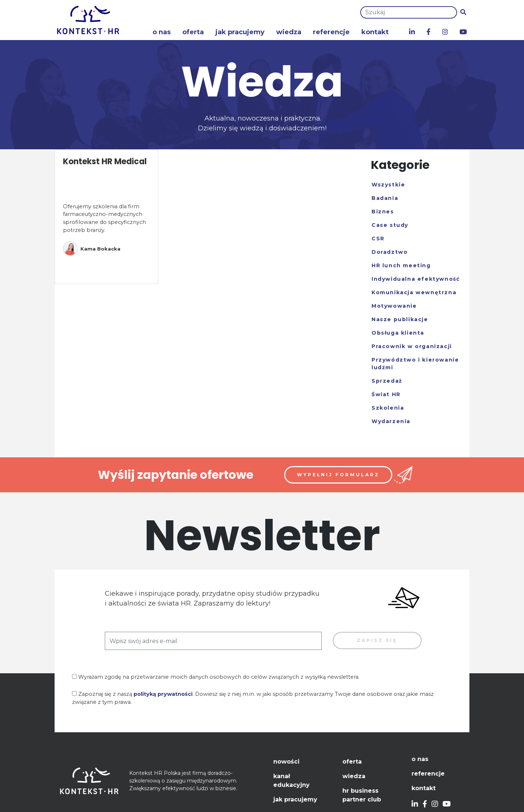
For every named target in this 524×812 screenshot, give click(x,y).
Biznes (383, 212)
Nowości (286, 762)
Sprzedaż (387, 381)
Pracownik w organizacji (412, 346)
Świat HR (386, 394)
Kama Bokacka (92, 249)
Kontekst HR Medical (105, 161)
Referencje (331, 32)
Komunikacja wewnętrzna (414, 292)
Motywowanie (394, 306)
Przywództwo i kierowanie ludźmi (415, 364)
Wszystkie (388, 185)
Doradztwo (390, 252)
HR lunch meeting (401, 265)
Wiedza (289, 32)
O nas (162, 32)
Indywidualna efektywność (416, 279)
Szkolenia (388, 408)
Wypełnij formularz (338, 475)
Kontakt (375, 32)
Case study (390, 225)
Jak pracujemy (240, 32)
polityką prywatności (163, 694)
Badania (385, 198)
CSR (378, 239)
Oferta (193, 32)
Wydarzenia (391, 421)
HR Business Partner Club (362, 795)
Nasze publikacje (400, 319)
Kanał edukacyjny (291, 781)
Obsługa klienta (398, 333)
